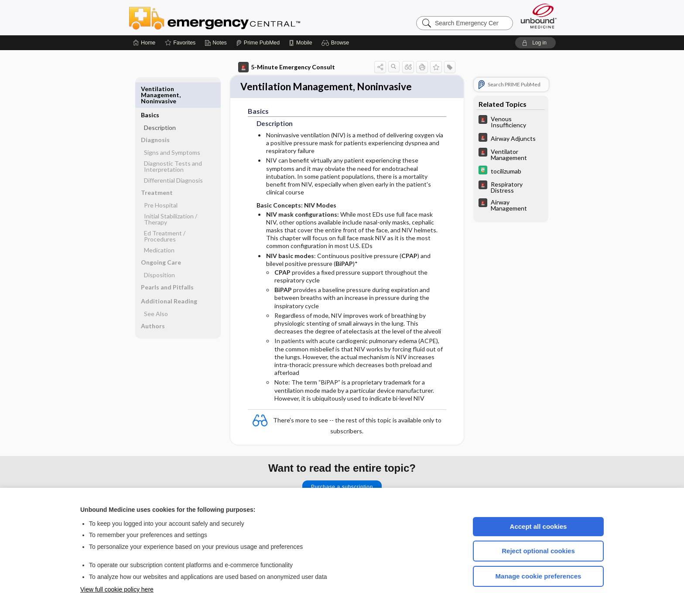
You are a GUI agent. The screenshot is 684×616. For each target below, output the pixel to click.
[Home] (144, 43)
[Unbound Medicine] (539, 16)
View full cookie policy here (117, 589)
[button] (337, 43)
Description (160, 101)
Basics (150, 89)
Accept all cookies (539, 526)
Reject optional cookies (538, 551)
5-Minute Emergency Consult (287, 67)
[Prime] (258, 43)
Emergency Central (237, 17)
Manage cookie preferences (539, 576)
